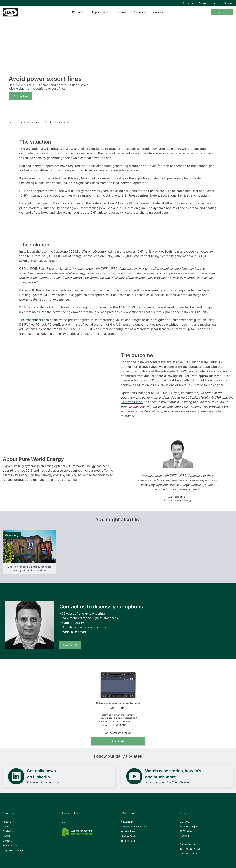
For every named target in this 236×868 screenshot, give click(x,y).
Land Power (24, 122)
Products (78, 12)
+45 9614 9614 (193, 849)
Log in (215, 3)
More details (118, 741)
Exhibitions (9, 831)
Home (11, 122)
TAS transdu (130, 402)
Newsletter (127, 822)
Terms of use (10, 845)
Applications (100, 12)
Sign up (229, 3)
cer (141, 402)
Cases (38, 122)
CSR (64, 822)
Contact (7, 841)
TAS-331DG (127, 307)
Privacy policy (129, 836)
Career (203, 3)
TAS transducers (31, 320)
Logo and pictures (13, 850)
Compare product (118, 733)
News (6, 826)
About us (188, 3)
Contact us (222, 12)
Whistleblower (128, 831)
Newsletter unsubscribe (134, 826)
